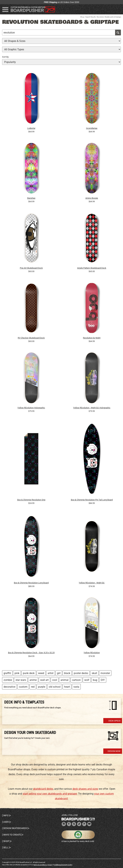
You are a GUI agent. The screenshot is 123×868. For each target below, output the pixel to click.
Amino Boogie (92, 198)
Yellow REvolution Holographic (31, 408)
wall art (44, 680)
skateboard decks (43, 789)
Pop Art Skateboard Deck (31, 268)
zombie (8, 680)
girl (59, 673)
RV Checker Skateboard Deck (31, 338)
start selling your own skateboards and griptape (50, 794)
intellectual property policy (63, 865)
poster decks (81, 673)
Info (6, 815)
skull (94, 673)
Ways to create (12, 835)
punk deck (29, 673)
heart (67, 687)
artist (51, 673)
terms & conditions (40, 865)
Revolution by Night (92, 338)
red (33, 687)
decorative (9, 687)
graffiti (7, 673)
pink (17, 673)
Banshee (31, 198)
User (6, 822)
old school (55, 687)
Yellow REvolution (92, 653)
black (67, 673)
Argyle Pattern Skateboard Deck (92, 268)
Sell (6, 847)
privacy (50, 865)
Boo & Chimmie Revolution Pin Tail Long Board (92, 500)
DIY (103, 680)
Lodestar (31, 128)
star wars (21, 680)
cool (55, 680)
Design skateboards (15, 828)
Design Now (114, 751)
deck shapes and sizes (85, 789)
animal (64, 680)
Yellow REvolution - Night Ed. (92, 583)
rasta (76, 687)
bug (95, 680)
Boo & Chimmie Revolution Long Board (31, 583)
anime (33, 680)
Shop (82, 17)
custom (23, 687)
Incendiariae (92, 128)
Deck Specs (114, 721)
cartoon (76, 680)
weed (41, 673)
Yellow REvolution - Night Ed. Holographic (92, 408)
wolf (87, 680)
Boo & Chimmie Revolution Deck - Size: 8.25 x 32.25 (31, 653)
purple (42, 687)
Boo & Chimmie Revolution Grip (31, 500)
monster (105, 673)
